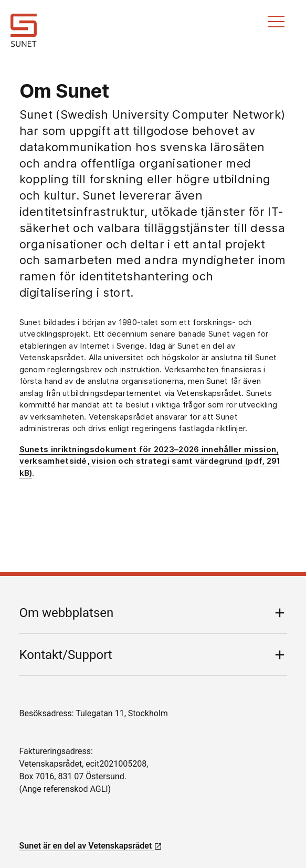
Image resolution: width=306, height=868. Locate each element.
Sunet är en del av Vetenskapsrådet (91, 846)
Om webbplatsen (67, 613)
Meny (276, 22)
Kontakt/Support (66, 655)
